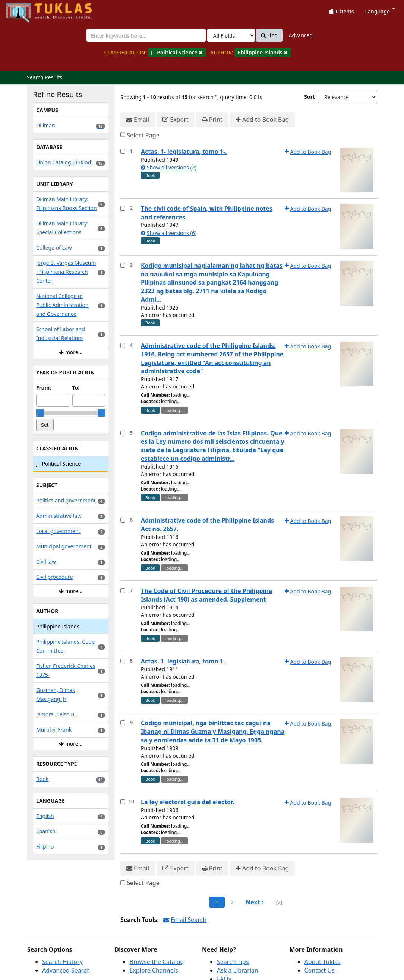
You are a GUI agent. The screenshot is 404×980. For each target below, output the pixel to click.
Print (212, 120)
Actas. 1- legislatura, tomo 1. (183, 661)
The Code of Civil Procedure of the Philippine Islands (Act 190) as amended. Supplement (206, 595)
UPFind (24, 9)
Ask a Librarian (238, 970)
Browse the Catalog (157, 962)
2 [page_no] (232, 902)
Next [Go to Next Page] (255, 902)
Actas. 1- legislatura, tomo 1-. (184, 152)
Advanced (301, 35)
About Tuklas (323, 962)
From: (44, 388)
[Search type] (231, 35)
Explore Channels (154, 970)
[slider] (40, 413)
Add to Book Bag (262, 120)
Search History (62, 962)
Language (380, 11)
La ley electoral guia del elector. (187, 802)
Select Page (143, 135)
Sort (310, 97)
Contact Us (320, 970)
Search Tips (233, 962)
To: (76, 388)
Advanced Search (66, 970)
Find (269, 35)
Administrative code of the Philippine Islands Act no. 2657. (207, 525)
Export (175, 120)
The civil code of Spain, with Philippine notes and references (207, 213)
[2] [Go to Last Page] (279, 902)
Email (138, 120)
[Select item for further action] (123, 151)
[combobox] (146, 35)
